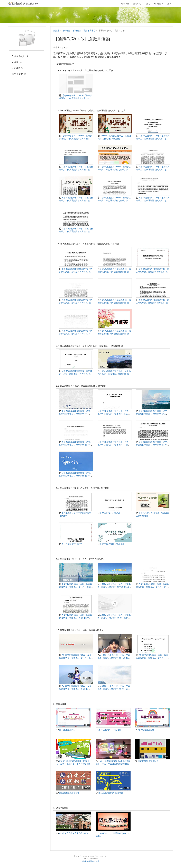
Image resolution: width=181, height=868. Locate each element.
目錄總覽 (66, 31)
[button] (169, 4)
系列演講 (77, 31)
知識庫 (56, 31)
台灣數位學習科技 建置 (90, 861)
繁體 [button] (159, 4)
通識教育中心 (89, 31)
